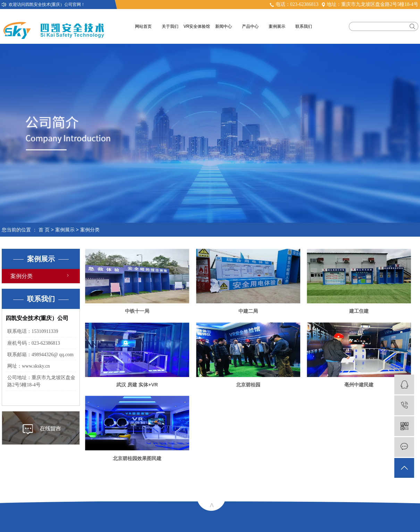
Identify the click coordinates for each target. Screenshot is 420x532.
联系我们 (304, 26)
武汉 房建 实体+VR (137, 385)
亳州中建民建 (359, 385)
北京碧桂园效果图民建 (137, 458)
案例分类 (90, 230)
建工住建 (359, 311)
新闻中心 (224, 26)
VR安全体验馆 (197, 26)
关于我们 (170, 26)
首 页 (44, 230)
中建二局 (248, 311)
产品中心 (250, 26)
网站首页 (143, 26)
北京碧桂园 (248, 385)
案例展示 (277, 26)
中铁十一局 (137, 311)
